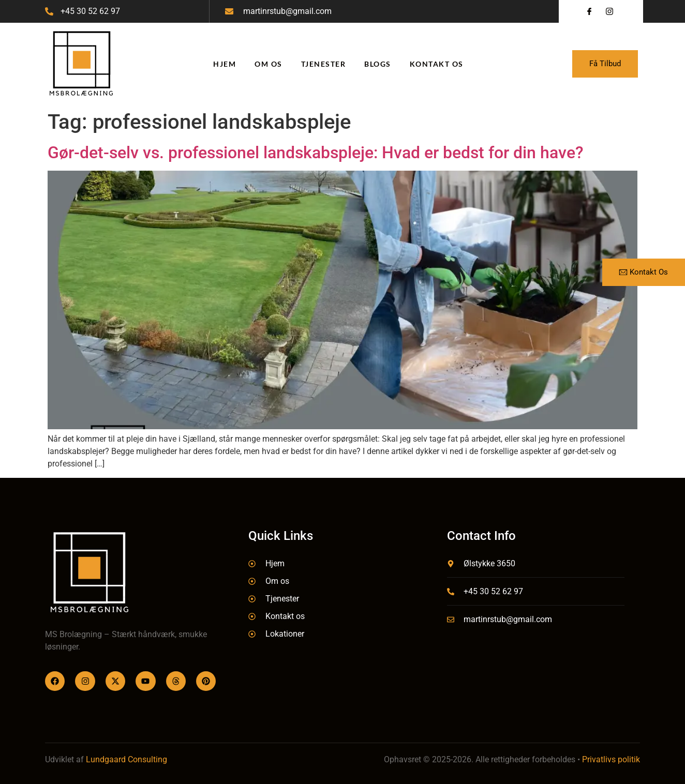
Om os (269, 64)
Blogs (378, 64)
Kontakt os (437, 64)
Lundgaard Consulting (126, 759)
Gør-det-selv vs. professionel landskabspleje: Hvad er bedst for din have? (316, 153)
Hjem (225, 64)
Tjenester (324, 64)
